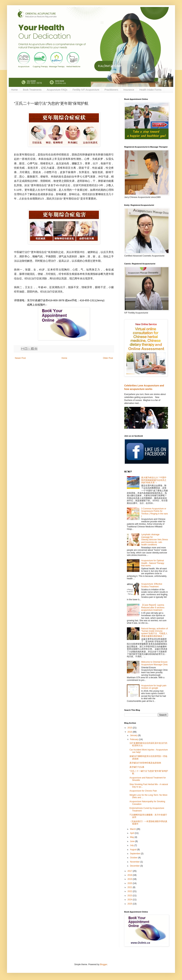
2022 (130, 891)
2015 (130, 728)
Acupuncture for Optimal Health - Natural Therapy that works (153, 563)
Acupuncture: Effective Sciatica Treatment (152, 585)
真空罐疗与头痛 (137, 767)
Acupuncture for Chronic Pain (143, 791)
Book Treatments (32, 90)
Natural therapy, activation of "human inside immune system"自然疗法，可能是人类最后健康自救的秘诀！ (155, 632)
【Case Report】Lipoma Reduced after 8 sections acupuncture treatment (153, 607)
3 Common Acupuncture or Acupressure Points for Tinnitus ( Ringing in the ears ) (155, 512)
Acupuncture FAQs (57, 90)
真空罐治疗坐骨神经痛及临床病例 (145, 763)
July (132, 845)
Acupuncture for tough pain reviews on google (154, 687)
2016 (130, 732)
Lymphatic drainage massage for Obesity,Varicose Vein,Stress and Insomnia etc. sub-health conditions (155, 540)
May (132, 837)
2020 (130, 883)
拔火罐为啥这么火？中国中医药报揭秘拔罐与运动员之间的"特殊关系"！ (154, 480)
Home (14, 90)
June (133, 841)
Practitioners (111, 90)
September (135, 854)
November (135, 862)
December (135, 866)
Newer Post (20, 358)
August (134, 850)
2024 (130, 900)
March (133, 829)
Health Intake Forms (150, 90)
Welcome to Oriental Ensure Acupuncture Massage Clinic (155, 663)
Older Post (108, 358)
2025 (130, 904)
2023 (130, 896)
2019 (130, 879)
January (134, 735)
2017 (130, 871)
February (134, 739)
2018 (130, 875)
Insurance (129, 90)
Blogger (104, 964)
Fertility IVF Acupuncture (86, 90)
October (134, 858)
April (132, 833)
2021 (130, 887)
